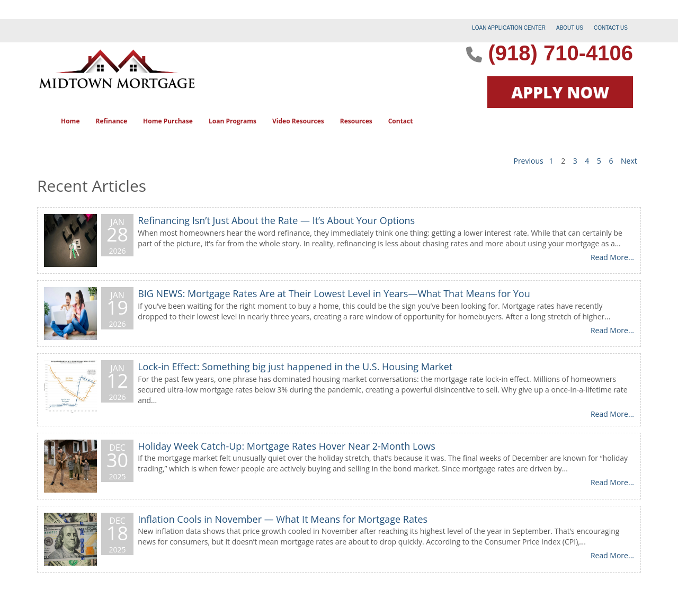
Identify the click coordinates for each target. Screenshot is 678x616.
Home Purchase (168, 121)
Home (70, 121)
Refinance (111, 121)
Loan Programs (233, 121)
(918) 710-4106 (560, 53)
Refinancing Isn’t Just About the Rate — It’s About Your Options (276, 220)
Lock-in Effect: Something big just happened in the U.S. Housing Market (295, 367)
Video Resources (298, 121)
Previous (528, 161)
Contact (401, 121)
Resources (356, 121)
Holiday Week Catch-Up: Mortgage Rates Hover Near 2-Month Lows (287, 446)
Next (629, 161)
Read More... (612, 257)
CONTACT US (611, 28)
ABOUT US (570, 28)
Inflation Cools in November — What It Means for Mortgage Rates (283, 519)
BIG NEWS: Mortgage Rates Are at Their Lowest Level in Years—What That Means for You (334, 293)
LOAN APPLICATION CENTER (509, 28)
